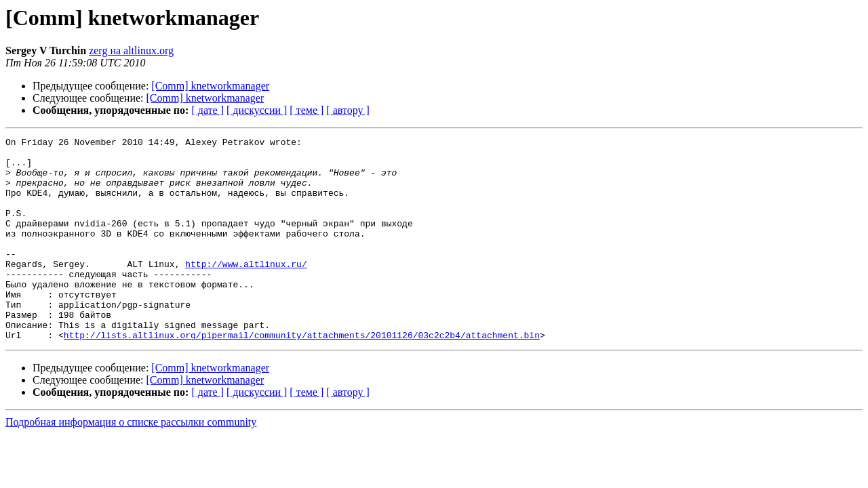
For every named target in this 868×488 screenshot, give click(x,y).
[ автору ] (348, 110)
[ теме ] (307, 110)
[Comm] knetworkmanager (210, 86)
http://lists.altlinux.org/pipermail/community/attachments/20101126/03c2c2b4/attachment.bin (302, 375)
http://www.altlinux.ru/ (246, 290)
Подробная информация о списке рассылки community (131, 463)
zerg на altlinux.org (131, 50)
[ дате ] (208, 110)
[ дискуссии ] (257, 110)
